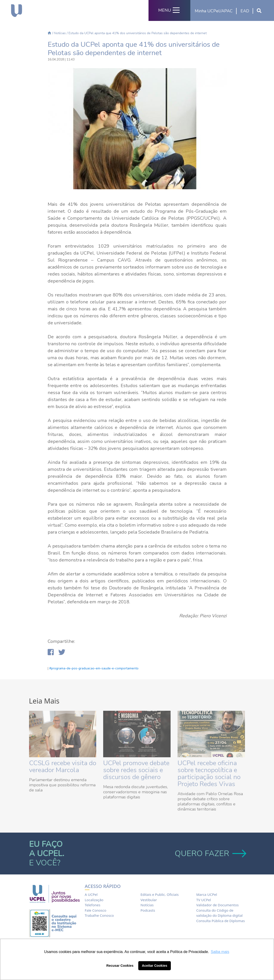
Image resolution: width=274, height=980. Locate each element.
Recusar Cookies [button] (120, 966)
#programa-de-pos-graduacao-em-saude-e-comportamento (94, 668)
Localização (94, 900)
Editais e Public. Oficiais (160, 894)
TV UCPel (204, 900)
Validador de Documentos (218, 905)
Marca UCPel (207, 894)
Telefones (93, 905)
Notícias (60, 33)
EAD (245, 11)
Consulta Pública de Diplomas (221, 921)
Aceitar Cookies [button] (155, 966)
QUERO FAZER (210, 854)
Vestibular (149, 900)
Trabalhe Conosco (99, 915)
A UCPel (91, 894)
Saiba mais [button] (220, 952)
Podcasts (148, 910)
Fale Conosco (96, 910)
